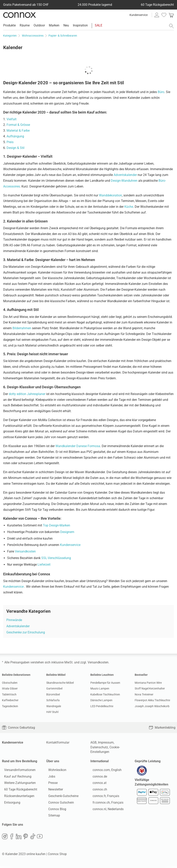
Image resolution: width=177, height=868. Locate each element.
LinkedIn (19, 839)
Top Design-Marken (57, 525)
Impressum (106, 742)
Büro (161, 92)
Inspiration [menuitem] (80, 25)
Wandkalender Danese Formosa (78, 446)
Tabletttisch (9, 694)
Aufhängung (15, 136)
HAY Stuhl (52, 712)
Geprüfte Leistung (148, 761)
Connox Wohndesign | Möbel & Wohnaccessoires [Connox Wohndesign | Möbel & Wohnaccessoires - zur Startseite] (20, 15)
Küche (129, 207)
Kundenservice (139, 15)
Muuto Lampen (100, 688)
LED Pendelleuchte (102, 706)
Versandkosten (25, 551)
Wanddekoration (110, 195)
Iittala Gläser (10, 688)
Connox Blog (55, 810)
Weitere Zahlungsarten (18, 784)
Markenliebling (162, 728)
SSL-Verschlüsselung (56, 558)
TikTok (33, 839)
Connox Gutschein (59, 803)
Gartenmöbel (54, 688)
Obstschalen (10, 683)
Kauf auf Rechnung (16, 777)
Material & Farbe (18, 131)
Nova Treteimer (144, 694)
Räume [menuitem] (25, 25)
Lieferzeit (44, 565)
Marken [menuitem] (54, 25)
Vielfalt (12, 119)
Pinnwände (14, 620)
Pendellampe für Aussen (105, 683)
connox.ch (98, 791)
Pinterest (26, 839)
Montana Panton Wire (148, 683)
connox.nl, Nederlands (106, 810)
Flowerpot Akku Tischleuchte (152, 700)
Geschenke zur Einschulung (26, 632)
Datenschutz (99, 747)
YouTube (40, 839)
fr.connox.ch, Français (106, 803)
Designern (67, 532)
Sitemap (52, 817)
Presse (51, 784)
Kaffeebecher (10, 700)
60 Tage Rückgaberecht (18, 791)
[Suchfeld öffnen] (171, 26)
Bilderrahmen (22, 328)
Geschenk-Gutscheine (61, 797)
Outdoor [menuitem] (39, 25)
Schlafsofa (53, 700)
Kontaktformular (58, 742)
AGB (93, 742)
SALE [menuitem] (99, 25)
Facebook (12, 839)
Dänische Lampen (101, 700)
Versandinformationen (18, 771)
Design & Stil (15, 148)
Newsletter (54, 791)
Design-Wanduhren (124, 181)
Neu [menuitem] (66, 25)
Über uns (53, 761)
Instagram (5, 839)
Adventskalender (125, 175)
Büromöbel (53, 694)
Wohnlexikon (55, 771)
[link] (171, 15)
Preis (10, 142)
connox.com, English (105, 771)
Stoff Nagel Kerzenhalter (150, 688)
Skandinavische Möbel (60, 683)
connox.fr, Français (104, 797)
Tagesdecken (10, 706)
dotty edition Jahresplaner (27, 394)
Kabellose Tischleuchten (105, 694)
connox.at (97, 784)
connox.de (98, 777)
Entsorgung (10, 803)
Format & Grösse (18, 125)
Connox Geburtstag (18, 728)
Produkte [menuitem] (9, 25)
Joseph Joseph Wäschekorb (152, 706)
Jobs (50, 777)
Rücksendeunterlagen (17, 797)
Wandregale (54, 706)
